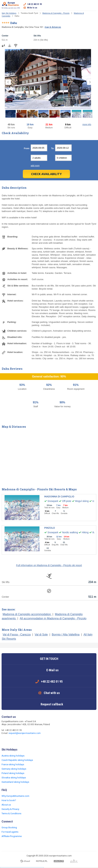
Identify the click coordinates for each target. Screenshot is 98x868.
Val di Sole (41, 635)
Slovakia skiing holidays (14, 778)
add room (35, 166)
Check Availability (46, 174)
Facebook (5, 741)
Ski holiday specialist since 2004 (11, 5)
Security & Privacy (10, 809)
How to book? (9, 800)
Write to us (32, 8)
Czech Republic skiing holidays (17, 760)
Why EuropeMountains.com (15, 796)
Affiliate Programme (12, 836)
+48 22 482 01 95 (35, 4)
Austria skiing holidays (13, 756)
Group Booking (9, 827)
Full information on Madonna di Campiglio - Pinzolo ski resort (49, 565)
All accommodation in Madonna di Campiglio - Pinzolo (53, 618)
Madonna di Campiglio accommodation (27, 614)
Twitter (12, 741)
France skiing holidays (13, 764)
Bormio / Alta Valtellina (66, 635)
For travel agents (10, 832)
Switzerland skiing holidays (15, 782)
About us (6, 805)
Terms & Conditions (11, 813)
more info (87, 124)
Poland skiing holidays (13, 773)
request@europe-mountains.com (25, 733)
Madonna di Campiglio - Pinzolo (56, 13)
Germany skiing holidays (14, 769)
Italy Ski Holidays (9, 13)
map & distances (53, 27)
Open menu (94, 6)
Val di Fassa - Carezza (17, 635)
